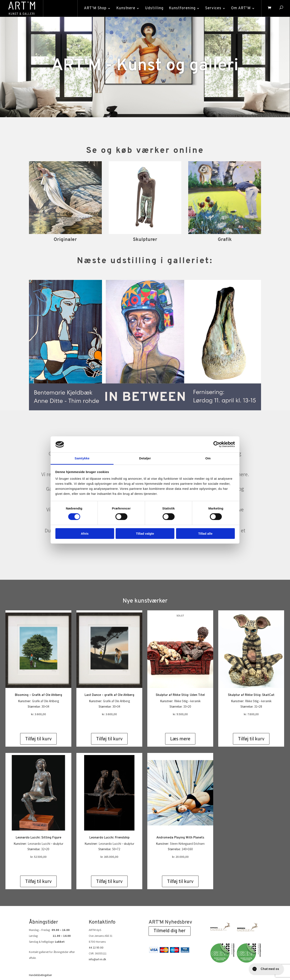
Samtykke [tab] (82, 458)
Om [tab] (208, 458)
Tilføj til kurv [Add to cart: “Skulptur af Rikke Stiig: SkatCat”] (251, 722)
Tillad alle (205, 534)
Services (213, 8)
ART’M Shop (95, 8)
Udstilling (154, 8)
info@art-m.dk (97, 942)
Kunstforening (182, 8)
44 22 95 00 (96, 931)
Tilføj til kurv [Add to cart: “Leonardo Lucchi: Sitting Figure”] (38, 864)
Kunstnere (126, 8)
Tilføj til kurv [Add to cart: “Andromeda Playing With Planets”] (180, 864)
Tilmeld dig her (170, 914)
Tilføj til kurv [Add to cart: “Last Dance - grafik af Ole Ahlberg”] (109, 722)
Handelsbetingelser (40, 958)
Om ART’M (241, 8)
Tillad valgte (145, 534)
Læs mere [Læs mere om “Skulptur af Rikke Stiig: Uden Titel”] (180, 722)
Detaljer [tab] (145, 458)
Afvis (85, 534)
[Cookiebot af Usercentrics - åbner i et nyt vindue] (216, 444)
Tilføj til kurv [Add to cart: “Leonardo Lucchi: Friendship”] (109, 864)
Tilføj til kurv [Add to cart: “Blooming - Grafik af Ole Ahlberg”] (38, 722)
